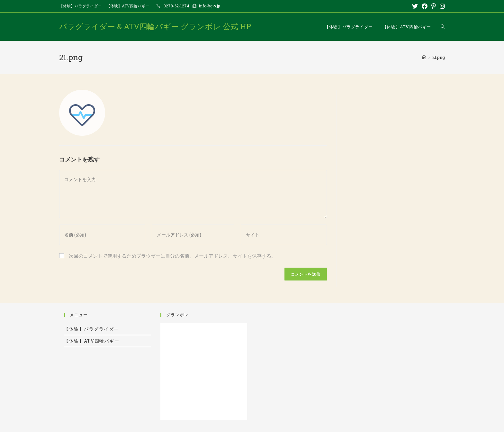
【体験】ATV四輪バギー (128, 6)
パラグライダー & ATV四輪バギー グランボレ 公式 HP (155, 26)
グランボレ (177, 315)
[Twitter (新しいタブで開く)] (415, 6)
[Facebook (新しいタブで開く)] (425, 6)
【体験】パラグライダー (80, 6)
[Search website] (443, 27)
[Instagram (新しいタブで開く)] (441, 6)
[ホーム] (424, 57)
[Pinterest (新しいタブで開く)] (434, 6)
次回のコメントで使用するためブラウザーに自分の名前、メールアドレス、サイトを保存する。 (172, 256)
